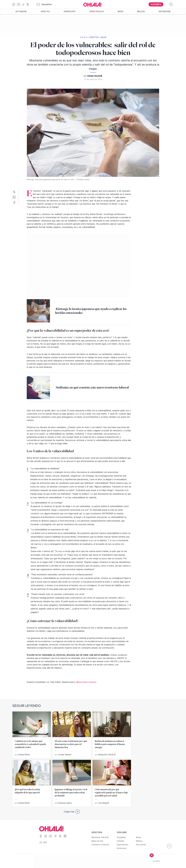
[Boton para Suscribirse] (156, 4)
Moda (121, 11)
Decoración (165, 11)
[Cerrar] (152, 855)
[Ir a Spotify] (66, 838)
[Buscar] (171, 4)
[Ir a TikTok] (24, 4)
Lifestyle (45, 11)
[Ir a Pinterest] (56, 838)
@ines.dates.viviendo (86, 682)
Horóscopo (70, 11)
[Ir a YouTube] (20, 4)
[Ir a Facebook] (42, 838)
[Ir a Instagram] (15, 4)
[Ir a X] (29, 4)
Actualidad (21, 11)
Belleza (141, 11)
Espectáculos (97, 11)
